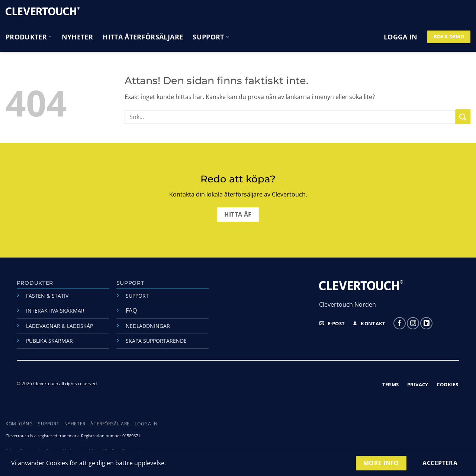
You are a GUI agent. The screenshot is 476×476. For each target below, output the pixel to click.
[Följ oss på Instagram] (413, 323)
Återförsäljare (110, 424)
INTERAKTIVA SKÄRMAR (55, 311)
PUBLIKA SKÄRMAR (49, 341)
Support (211, 37)
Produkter (29, 37)
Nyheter (77, 37)
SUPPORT (137, 296)
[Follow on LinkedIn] (426, 323)
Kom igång (19, 424)
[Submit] (463, 117)
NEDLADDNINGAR (148, 326)
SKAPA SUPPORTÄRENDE (156, 341)
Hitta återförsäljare (143, 37)
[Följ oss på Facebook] (400, 323)
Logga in (146, 424)
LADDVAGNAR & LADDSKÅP (59, 326)
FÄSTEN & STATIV (47, 296)
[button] (401, 37)
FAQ (131, 310)
